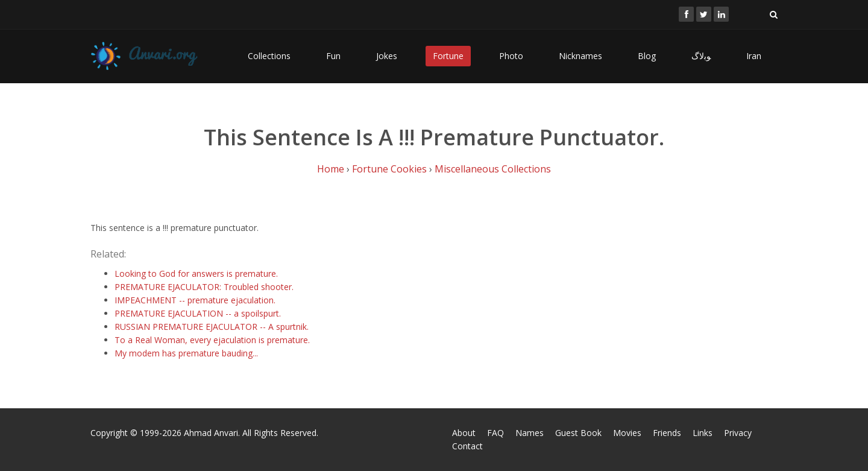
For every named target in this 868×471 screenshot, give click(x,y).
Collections (269, 56)
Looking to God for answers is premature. (196, 273)
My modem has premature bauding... (186, 353)
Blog (647, 56)
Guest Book (578, 433)
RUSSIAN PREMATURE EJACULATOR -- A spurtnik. (212, 327)
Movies (627, 433)
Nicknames (580, 56)
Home (331, 169)
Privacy (738, 433)
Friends (667, 433)
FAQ (495, 433)
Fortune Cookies (389, 169)
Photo (511, 56)
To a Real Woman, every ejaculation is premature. (212, 340)
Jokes (387, 56)
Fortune (448, 56)
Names (530, 433)
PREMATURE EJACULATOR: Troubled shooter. (204, 287)
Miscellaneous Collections (493, 169)
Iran (754, 56)
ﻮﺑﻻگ (701, 56)
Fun (333, 56)
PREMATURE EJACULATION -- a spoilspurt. (198, 313)
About (464, 433)
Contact (467, 446)
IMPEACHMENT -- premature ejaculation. (195, 300)
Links (703, 433)
